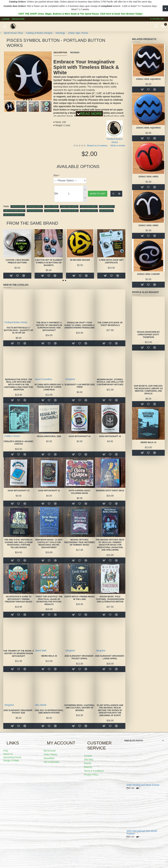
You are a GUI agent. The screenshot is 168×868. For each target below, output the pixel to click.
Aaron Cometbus (44, 379)
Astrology (60, 33)
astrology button (35, 206)
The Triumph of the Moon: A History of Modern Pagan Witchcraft (19, 653)
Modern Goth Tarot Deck (110, 491)
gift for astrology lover (14, 215)
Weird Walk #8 (49, 656)
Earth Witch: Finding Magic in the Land (80, 598)
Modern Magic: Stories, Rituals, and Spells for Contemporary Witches (110, 382)
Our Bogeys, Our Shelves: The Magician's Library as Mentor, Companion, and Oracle (148, 390)
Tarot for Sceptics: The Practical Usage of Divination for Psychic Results (49, 600)
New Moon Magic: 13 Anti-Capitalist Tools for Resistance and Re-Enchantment (49, 544)
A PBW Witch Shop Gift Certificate (111, 261)
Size (56, 175)
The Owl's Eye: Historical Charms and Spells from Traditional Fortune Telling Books (19, 544)
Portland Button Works (16, 322)
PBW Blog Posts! (134, 741)
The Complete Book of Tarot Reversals (110, 324)
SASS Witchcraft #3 (110, 436)
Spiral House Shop (13, 33)
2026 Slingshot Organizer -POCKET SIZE (19, 712)
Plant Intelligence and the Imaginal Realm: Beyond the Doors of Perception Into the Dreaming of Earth (110, 710)
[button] (24, 100)
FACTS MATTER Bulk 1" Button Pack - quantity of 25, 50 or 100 (19, 330)
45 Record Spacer (80, 260)
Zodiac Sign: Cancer (148, 274)
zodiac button (51, 206)
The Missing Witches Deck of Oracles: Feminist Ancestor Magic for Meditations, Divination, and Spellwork (110, 545)
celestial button (107, 206)
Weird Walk (41, 651)
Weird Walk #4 (148, 442)
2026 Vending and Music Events (143, 785)
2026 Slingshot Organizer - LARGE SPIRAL (110, 657)
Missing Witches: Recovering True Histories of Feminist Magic (80, 542)
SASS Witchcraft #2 (19, 491)
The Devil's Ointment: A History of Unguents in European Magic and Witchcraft (49, 327)
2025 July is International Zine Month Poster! (49, 712)
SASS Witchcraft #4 (80, 436)
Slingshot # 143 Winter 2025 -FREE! (80, 386)
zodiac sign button (69, 206)
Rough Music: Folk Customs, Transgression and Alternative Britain (110, 599)
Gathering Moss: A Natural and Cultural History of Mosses (79, 708)
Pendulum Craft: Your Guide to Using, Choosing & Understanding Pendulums (80, 325)
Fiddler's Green (12, 436)
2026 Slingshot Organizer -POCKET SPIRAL (80, 657)
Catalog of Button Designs (39, 33)
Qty (56, 193)
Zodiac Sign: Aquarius (148, 79)
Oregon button (52, 211)
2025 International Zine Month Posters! (142, 832)
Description (60, 53)
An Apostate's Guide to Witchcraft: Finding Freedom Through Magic (18, 599)
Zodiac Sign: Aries (148, 177)
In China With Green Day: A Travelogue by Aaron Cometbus (49, 387)
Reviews (75, 53)
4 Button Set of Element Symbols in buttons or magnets (49, 263)
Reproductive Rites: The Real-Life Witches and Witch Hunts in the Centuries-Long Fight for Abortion (19, 385)
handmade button (70, 211)
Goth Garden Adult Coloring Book (80, 492)
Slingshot (70, 379)
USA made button (89, 211)
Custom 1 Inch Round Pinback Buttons (17, 261)
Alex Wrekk (41, 705)
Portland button (35, 211)
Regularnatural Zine (49, 436)
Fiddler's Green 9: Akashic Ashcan (19, 443)
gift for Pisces (106, 211)
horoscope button (89, 206)
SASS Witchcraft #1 (49, 491)
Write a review (118, 146)
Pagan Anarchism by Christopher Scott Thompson (148, 335)
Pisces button (18, 206)
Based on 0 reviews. (97, 146)
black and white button (14, 211)
